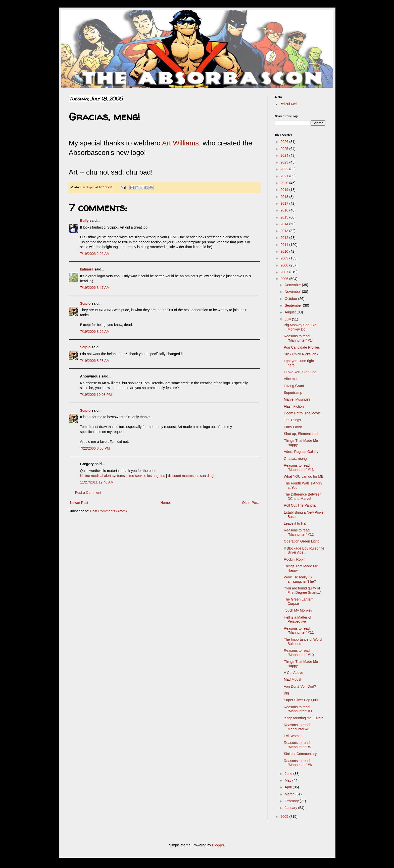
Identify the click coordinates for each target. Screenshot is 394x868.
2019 (285, 190)
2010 (285, 251)
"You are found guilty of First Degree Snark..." (302, 590)
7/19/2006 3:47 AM (95, 288)
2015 (285, 217)
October (291, 299)
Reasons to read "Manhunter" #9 (298, 709)
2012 (285, 238)
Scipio (85, 303)
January (291, 808)
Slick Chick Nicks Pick (301, 354)
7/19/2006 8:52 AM (95, 332)
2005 (285, 817)
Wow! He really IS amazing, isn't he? (300, 579)
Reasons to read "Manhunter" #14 (299, 338)
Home (165, 503)
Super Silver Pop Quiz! (302, 700)
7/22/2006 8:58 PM (95, 448)
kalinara (87, 269)
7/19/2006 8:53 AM (95, 361)
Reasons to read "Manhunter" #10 (299, 653)
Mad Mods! (292, 679)
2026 (285, 142)
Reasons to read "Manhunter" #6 (298, 763)
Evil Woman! (293, 736)
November (293, 292)
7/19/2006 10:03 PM (96, 395)
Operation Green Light (301, 541)
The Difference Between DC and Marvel (303, 496)
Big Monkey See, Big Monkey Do (300, 327)
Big (286, 693)
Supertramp (293, 393)
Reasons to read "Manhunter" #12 (299, 532)
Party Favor (293, 427)
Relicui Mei (288, 104)
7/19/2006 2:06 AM (95, 254)
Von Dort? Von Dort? (300, 686)
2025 (285, 149)
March (290, 794)
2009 (285, 258)
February (292, 801)
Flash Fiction (294, 406)
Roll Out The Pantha (300, 505)
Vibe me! (291, 379)
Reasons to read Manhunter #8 (297, 727)
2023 (285, 162)
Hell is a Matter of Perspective (297, 619)
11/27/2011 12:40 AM (97, 482)
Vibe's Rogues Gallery (301, 452)
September (294, 305)
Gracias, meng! (296, 459)
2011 (285, 245)
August (291, 312)
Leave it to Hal (295, 523)
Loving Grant (294, 386)
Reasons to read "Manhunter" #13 (299, 468)
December (293, 285)
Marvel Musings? (297, 399)
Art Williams (180, 143)
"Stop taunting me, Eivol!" (304, 718)
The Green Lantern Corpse (299, 601)
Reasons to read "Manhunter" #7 (298, 745)
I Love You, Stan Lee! (300, 372)
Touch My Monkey (298, 610)
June (289, 774)
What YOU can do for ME (304, 476)
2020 (285, 183)
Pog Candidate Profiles (302, 347)
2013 (285, 231)
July (288, 319)
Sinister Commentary (300, 754)
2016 (285, 210)
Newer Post (79, 503)
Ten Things (292, 420)
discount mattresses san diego (192, 476)
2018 (285, 197)
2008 (285, 265)
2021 (285, 176)
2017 (285, 203)
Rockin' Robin (294, 559)
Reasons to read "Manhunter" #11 (299, 631)
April (289, 787)
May (288, 780)
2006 (285, 279)
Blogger (218, 845)
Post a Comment (88, 493)
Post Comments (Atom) (108, 511)
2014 (285, 224)
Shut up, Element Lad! (301, 434)
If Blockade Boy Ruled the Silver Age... (304, 550)
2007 (285, 272)
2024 (285, 155)
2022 (285, 169)
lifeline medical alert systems (103, 476)
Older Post (250, 503)
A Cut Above (293, 673)
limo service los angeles (146, 476)
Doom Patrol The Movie (302, 413)
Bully (84, 221)
